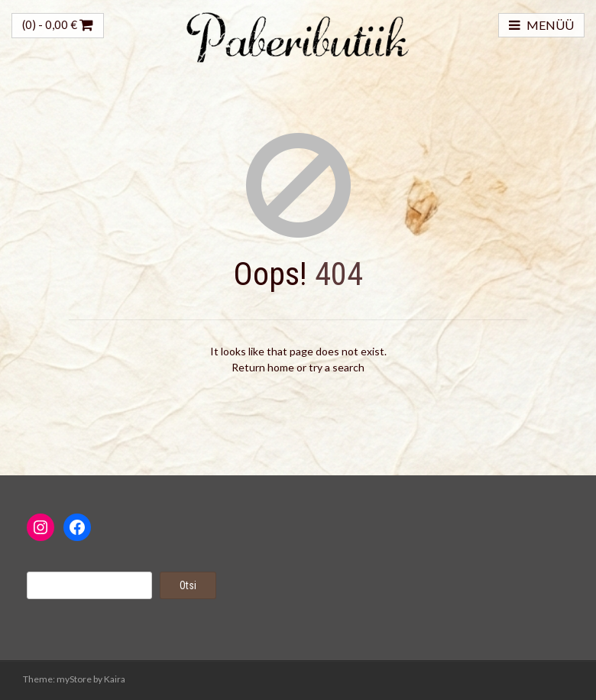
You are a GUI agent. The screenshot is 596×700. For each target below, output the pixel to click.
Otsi (188, 585)
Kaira (115, 679)
